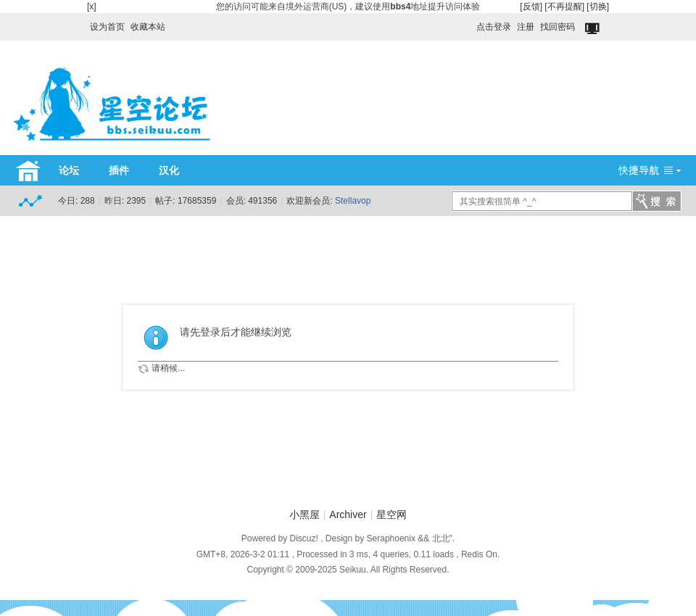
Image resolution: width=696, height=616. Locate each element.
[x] (92, 7)
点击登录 (494, 27)
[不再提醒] (564, 7)
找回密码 (558, 27)
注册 (526, 27)
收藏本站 (148, 27)
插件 (119, 170)
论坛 (69, 170)
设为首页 (107, 27)
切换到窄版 (593, 29)
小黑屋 (304, 515)
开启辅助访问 (470, 23)
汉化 (169, 170)
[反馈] (531, 7)
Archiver (348, 515)
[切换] (598, 7)
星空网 (391, 515)
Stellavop (353, 201)
